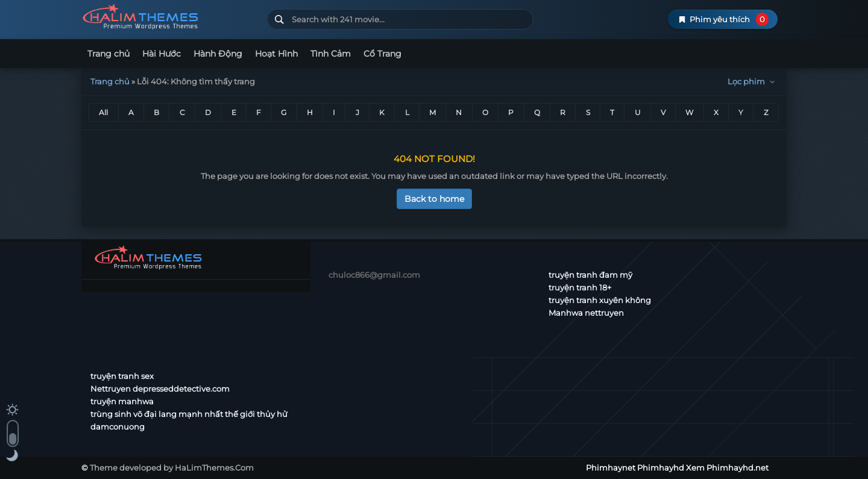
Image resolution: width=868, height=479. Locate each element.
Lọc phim (753, 81)
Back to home (434, 199)
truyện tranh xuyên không (600, 300)
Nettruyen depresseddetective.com (160, 389)
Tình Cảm (331, 54)
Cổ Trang (382, 54)
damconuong (118, 427)
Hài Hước (162, 54)
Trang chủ (108, 54)
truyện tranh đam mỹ (590, 275)
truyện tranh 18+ (580, 287)
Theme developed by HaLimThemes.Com (172, 468)
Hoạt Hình (276, 54)
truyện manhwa (122, 401)
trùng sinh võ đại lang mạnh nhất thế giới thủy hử (189, 414)
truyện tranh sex (122, 376)
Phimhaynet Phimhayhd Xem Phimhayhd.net (170, 17)
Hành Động (218, 54)
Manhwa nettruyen (586, 313)
